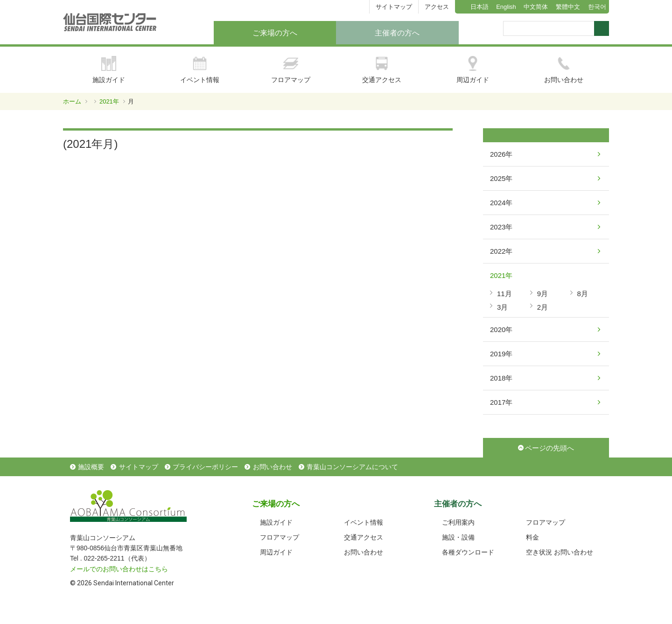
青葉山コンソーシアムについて (352, 467)
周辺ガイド (473, 70)
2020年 (501, 329)
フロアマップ (291, 70)
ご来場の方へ (275, 33)
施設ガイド (109, 70)
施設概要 (91, 467)
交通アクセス (382, 70)
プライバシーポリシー (205, 467)
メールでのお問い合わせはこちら (119, 569)
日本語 (479, 7)
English (506, 7)
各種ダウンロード (468, 552)
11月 (504, 294)
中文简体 (536, 7)
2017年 (501, 402)
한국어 (597, 7)
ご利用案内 (458, 522)
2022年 (501, 251)
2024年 (501, 203)
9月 (542, 294)
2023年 (501, 227)
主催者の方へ (397, 33)
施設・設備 (458, 537)
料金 (532, 537)
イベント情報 (200, 70)
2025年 (501, 178)
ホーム (72, 101)
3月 (502, 307)
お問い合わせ (564, 70)
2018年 (501, 378)
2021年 (109, 101)
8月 (583, 294)
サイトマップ (394, 7)
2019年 (501, 354)
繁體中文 (568, 7)
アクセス (437, 7)
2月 (542, 307)
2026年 (501, 154)
